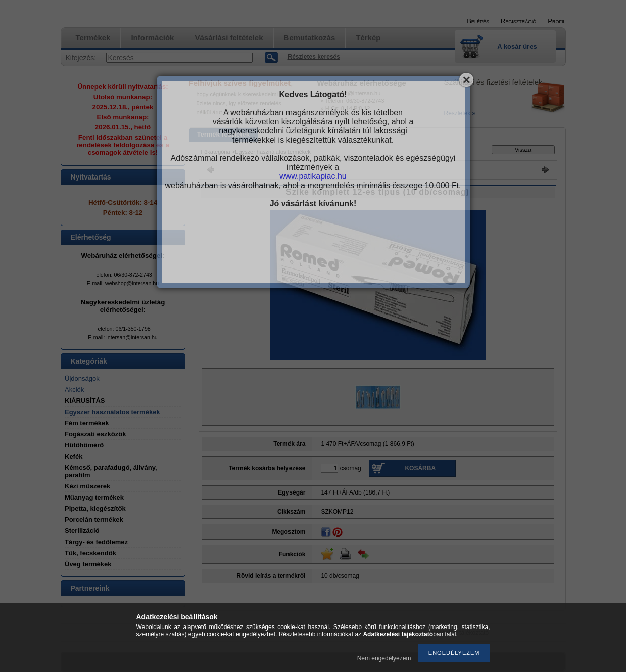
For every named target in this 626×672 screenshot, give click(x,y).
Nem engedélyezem (384, 658)
